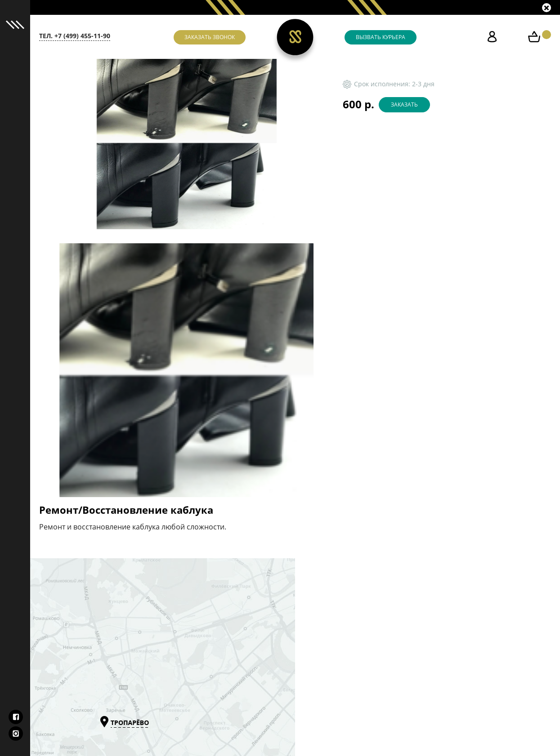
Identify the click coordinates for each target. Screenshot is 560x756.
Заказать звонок (210, 37)
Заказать (404, 105)
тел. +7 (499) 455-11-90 (75, 36)
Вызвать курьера (381, 37)
